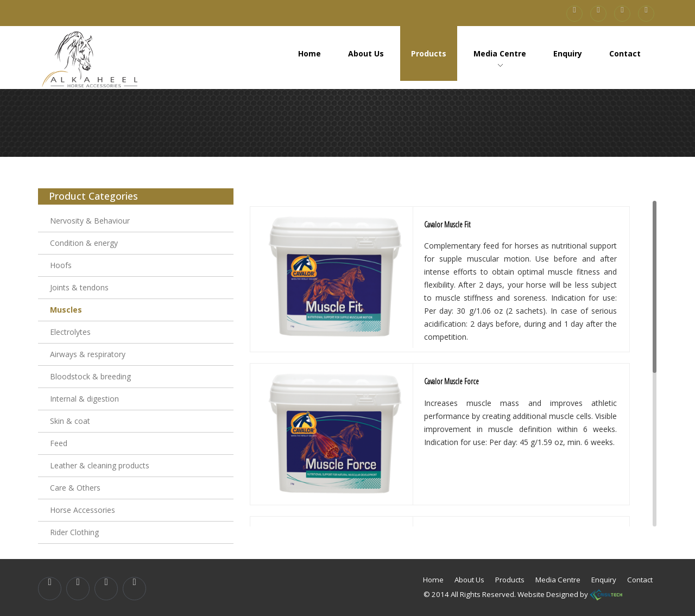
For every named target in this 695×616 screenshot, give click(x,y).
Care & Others (75, 488)
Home (309, 53)
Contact (625, 53)
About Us (366, 53)
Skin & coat (70, 421)
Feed (59, 443)
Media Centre (500, 53)
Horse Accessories (83, 510)
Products (429, 53)
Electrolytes (70, 332)
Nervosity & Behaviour (90, 221)
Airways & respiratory (88, 354)
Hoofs (61, 265)
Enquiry (568, 53)
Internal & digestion (84, 399)
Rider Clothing (74, 532)
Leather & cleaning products (100, 465)
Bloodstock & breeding (90, 376)
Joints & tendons (79, 287)
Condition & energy (84, 243)
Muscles (66, 310)
